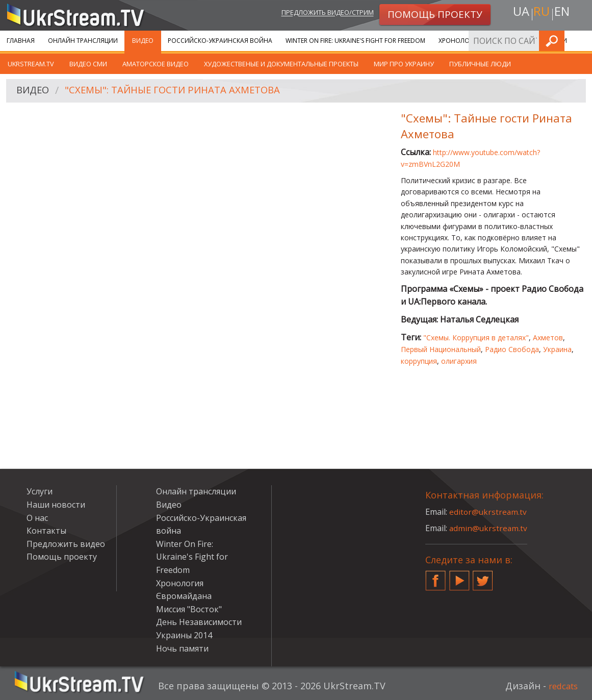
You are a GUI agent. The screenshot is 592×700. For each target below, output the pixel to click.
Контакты (46, 531)
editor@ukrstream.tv (489, 512)
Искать (581, 41)
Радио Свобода (512, 349)
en (564, 14)
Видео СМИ (88, 64)
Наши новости (56, 505)
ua (519, 14)
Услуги (40, 491)
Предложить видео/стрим (316, 14)
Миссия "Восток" (189, 609)
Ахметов (548, 337)
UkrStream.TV (31, 64)
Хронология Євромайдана (485, 41)
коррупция (419, 361)
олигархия (459, 361)
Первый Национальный (441, 349)
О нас (37, 518)
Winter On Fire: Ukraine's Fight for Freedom (355, 41)
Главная (21, 41)
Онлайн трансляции (83, 41)
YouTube (459, 577)
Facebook (435, 577)
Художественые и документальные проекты (281, 64)
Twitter (483, 577)
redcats (561, 686)
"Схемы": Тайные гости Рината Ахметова (183, 91)
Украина (557, 349)
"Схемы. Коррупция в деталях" (476, 337)
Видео (143, 41)
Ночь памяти (182, 648)
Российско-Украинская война (220, 41)
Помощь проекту (62, 557)
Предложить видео (66, 544)
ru (541, 14)
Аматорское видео (156, 64)
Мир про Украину (404, 64)
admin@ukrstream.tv (489, 528)
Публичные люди (480, 64)
